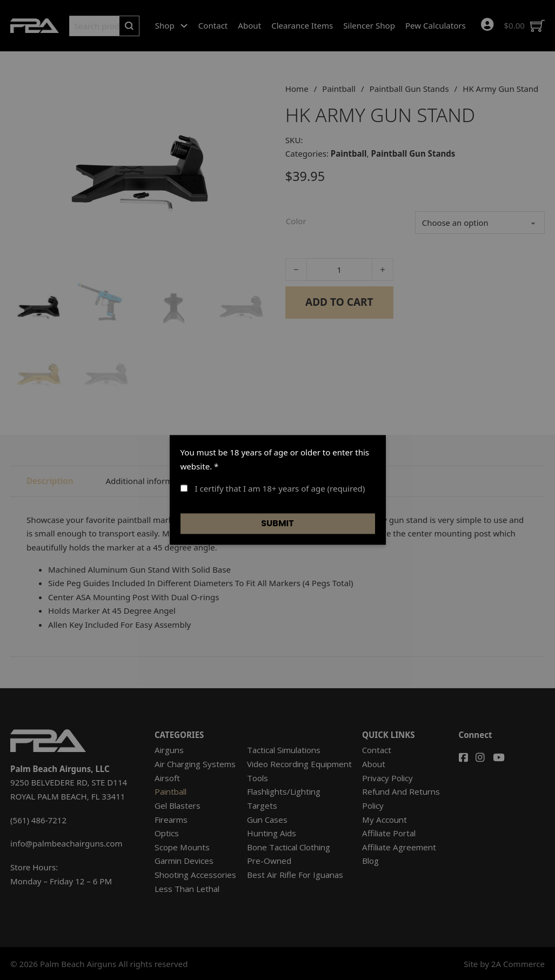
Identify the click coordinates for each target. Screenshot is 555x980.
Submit (277, 523)
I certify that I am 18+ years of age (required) (273, 489)
